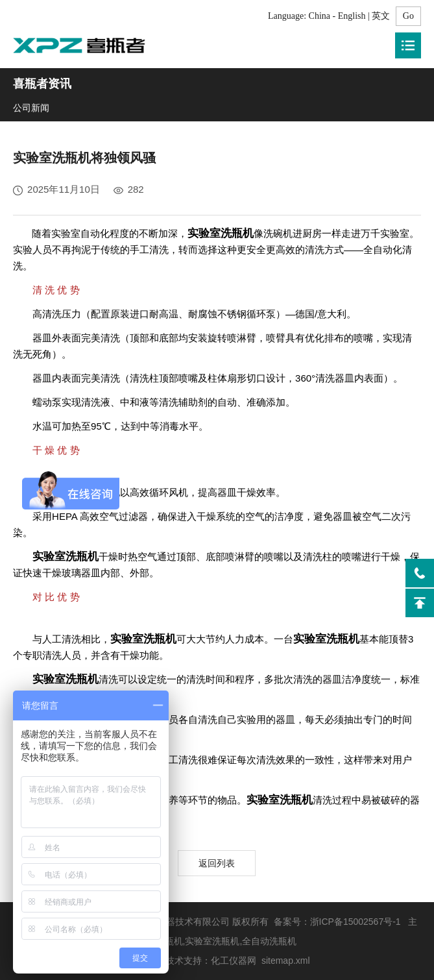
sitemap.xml (286, 961)
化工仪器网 (234, 961)
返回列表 (217, 863)
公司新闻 (31, 108)
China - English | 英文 (350, 16)
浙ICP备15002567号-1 (356, 922)
